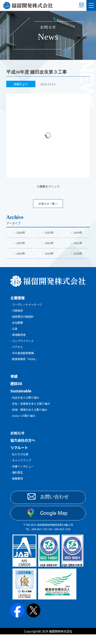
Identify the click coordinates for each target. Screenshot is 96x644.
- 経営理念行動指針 (23, 319)
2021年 (78, 244)
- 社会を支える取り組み (26, 404)
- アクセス (17, 352)
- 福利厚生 (17, 481)
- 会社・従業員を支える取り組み (32, 410)
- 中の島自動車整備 (23, 358)
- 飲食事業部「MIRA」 (25, 365)
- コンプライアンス (23, 345)
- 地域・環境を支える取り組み (30, 417)
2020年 (21, 255)
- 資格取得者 (19, 339)
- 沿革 (14, 332)
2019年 (49, 255)
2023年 (21, 244)
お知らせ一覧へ (48, 204)
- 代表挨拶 (17, 313)
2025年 (49, 233)
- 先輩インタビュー (23, 475)
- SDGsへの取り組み (24, 423)
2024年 (78, 233)
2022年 (49, 244)
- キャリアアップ (22, 468)
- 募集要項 (17, 488)
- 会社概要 (17, 326)
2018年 (78, 255)
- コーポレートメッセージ (27, 306)
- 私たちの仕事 (20, 462)
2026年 (21, 233)
